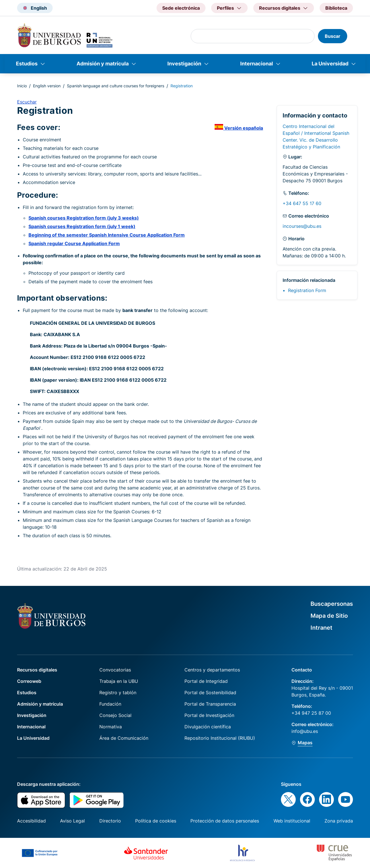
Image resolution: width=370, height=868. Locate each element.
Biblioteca (336, 8)
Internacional (257, 64)
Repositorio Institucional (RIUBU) (220, 738)
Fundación (110, 704)
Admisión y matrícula (103, 64)
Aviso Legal (72, 821)
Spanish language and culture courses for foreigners (116, 86)
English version (47, 86)
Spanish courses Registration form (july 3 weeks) (84, 218)
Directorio (110, 821)
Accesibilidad (31, 821)
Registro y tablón (118, 693)
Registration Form (307, 290)
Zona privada (339, 821)
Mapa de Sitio (329, 616)
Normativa (111, 727)
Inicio (22, 86)
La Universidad (330, 64)
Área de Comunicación (124, 738)
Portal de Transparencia (210, 704)
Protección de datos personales (225, 821)
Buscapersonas (332, 604)
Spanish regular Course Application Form (74, 243)
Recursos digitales (37, 670)
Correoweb (29, 681)
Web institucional (292, 821)
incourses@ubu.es (302, 226)
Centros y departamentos (212, 670)
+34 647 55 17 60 (302, 203)
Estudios (27, 64)
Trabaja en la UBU (119, 681)
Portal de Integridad (206, 681)
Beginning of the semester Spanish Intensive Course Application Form (107, 235)
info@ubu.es (305, 731)
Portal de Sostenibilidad (210, 693)
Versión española (239, 128)
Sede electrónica (181, 8)
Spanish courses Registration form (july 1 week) (82, 226)
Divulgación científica (208, 727)
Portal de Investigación (209, 715)
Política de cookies (156, 821)
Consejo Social (115, 715)
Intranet (321, 628)
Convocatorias (115, 670)
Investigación (184, 64)
